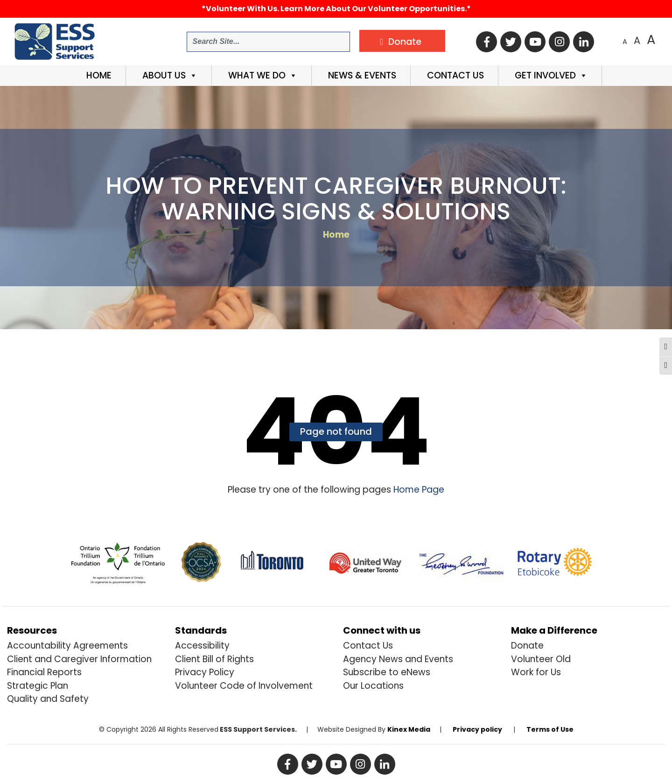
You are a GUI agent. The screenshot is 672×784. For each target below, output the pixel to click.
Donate (527, 646)
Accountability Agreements (67, 646)
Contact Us (454, 75)
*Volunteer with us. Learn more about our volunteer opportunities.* (336, 9)
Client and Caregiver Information (79, 659)
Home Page (418, 490)
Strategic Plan (38, 686)
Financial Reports (44, 672)
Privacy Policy (205, 672)
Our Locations (373, 686)
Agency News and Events (398, 659)
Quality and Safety (48, 699)
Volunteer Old (541, 659)
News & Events (361, 75)
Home (98, 75)
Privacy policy (477, 729)
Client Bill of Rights (214, 659)
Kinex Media (409, 729)
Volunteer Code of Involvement (244, 686)
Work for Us (536, 672)
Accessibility (202, 646)
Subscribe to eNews (387, 672)
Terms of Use (550, 729)
